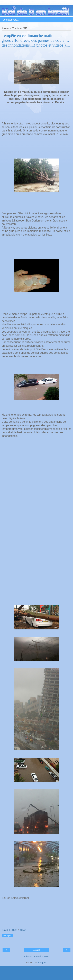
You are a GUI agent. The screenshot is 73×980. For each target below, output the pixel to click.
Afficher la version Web (36, 957)
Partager (7, 935)
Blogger (42, 963)
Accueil (37, 950)
